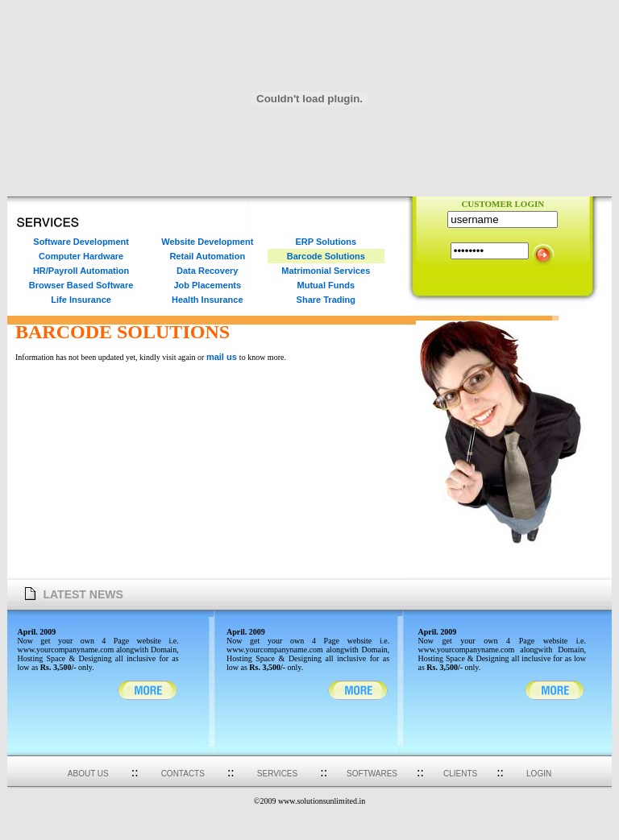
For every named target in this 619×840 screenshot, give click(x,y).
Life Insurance (81, 300)
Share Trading (326, 300)
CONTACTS (183, 774)
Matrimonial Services (326, 271)
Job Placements (207, 285)
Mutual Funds (326, 285)
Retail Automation (207, 256)
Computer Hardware (81, 256)
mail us (223, 357)
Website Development (207, 242)
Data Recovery (207, 271)
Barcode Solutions (326, 256)
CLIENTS (460, 774)
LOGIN (539, 774)
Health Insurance (208, 300)
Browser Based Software (81, 285)
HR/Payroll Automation (81, 271)
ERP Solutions (326, 242)
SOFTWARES (372, 774)
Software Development (81, 242)
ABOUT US (88, 774)
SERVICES (277, 774)
